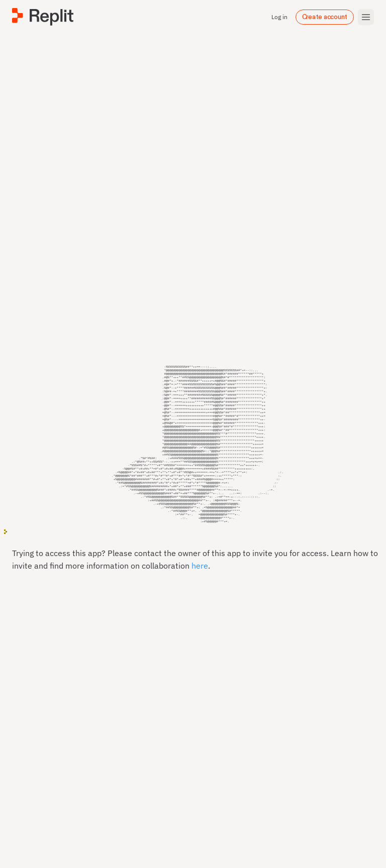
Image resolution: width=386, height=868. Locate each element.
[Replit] (43, 17)
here (200, 577)
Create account (325, 17)
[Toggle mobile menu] (366, 17)
